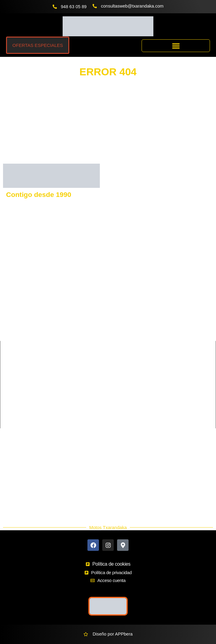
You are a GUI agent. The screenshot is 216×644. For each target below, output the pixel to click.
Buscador (16, 472)
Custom (116, 388)
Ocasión (15, 501)
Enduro (10, 398)
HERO (114, 339)
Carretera (13, 378)
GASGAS (12, 287)
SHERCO (12, 329)
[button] (176, 46)
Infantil (115, 398)
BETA (114, 318)
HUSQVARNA (122, 277)
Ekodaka (15, 479)
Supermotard (121, 408)
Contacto (15, 457)
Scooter (11, 408)
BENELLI (117, 298)
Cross (9, 388)
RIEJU (9, 318)
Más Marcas (19, 465)
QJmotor (11, 339)
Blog (11, 508)
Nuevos (14, 494)
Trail (8, 419)
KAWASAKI (14, 298)
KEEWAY (12, 308)
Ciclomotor (119, 378)
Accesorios (17, 486)
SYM (113, 308)
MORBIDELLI (121, 329)
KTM (8, 277)
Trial (112, 419)
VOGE (114, 287)
